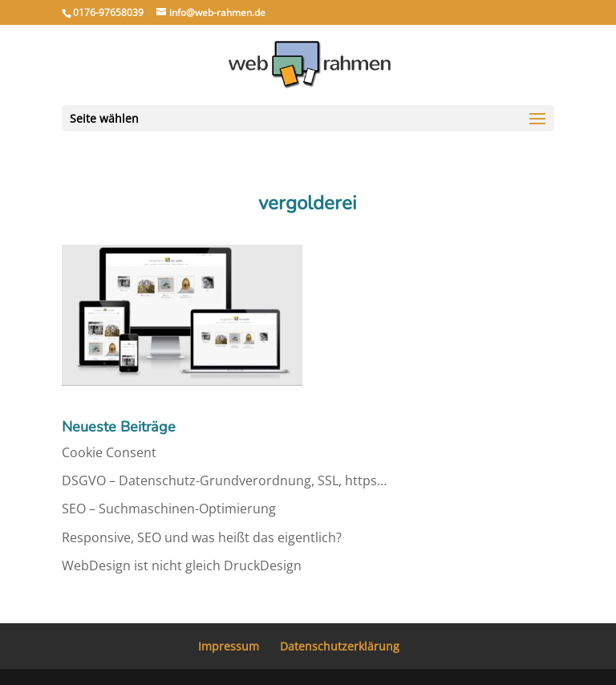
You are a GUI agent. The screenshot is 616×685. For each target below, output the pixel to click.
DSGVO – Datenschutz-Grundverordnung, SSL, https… (224, 480)
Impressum (229, 646)
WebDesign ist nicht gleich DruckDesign (182, 565)
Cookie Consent (109, 452)
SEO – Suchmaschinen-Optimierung (169, 509)
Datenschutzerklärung (340, 646)
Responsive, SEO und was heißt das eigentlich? (202, 537)
